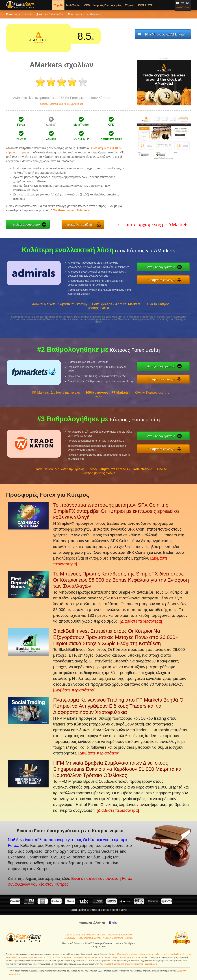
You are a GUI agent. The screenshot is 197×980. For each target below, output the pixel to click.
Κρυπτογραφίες (111, 139)
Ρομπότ (21, 139)
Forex (21, 125)
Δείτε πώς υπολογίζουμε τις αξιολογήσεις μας (61, 104)
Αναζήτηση (118, 938)
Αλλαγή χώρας (183, 7)
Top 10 (58, 5)
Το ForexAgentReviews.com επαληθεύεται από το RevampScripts (128, 964)
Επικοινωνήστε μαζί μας (94, 935)
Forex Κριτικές (76, 14)
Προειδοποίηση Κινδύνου (89, 938)
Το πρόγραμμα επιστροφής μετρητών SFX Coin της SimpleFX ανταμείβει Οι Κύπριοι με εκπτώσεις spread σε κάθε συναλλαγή (116, 511)
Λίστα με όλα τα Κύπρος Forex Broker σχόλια (98, 910)
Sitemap (129, 938)
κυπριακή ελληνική (50, 14)
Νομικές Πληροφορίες (108, 5)
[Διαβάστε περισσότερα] (141, 621)
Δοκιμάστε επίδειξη (81, 224)
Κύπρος (13, 14)
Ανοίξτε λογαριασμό (26, 224)
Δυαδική (51, 125)
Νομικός (107, 938)
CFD (87, 5)
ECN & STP (145, 5)
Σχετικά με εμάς (73, 935)
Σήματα (130, 5)
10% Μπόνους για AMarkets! (165, 34)
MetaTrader (73, 5)
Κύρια (28, 14)
